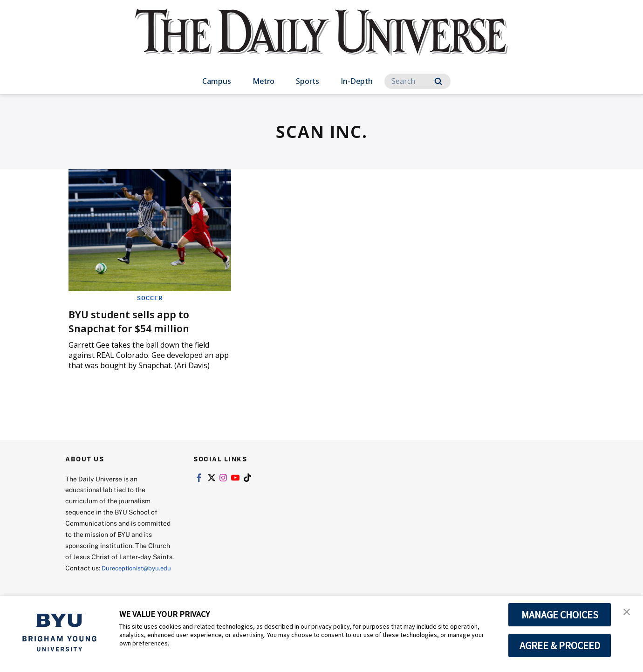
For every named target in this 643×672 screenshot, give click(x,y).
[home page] (321, 42)
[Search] (417, 81)
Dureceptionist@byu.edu (103, 579)
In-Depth (357, 81)
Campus (217, 81)
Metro (263, 81)
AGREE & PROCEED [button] (560, 645)
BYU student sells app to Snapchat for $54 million (136, 321)
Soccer (150, 298)
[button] (628, 612)
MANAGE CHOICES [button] (560, 615)
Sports (308, 81)
